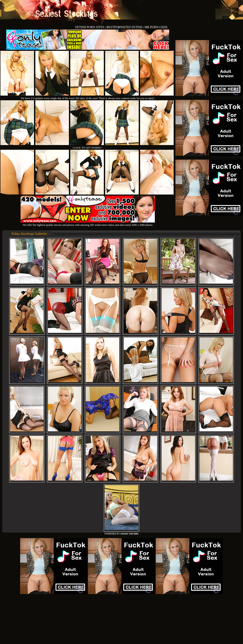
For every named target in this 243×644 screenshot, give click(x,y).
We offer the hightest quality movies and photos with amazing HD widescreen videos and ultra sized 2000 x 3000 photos (88, 223)
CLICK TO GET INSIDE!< (88, 148)
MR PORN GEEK (156, 27)
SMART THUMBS (129, 534)
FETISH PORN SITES (90, 27)
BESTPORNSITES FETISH (125, 27)
